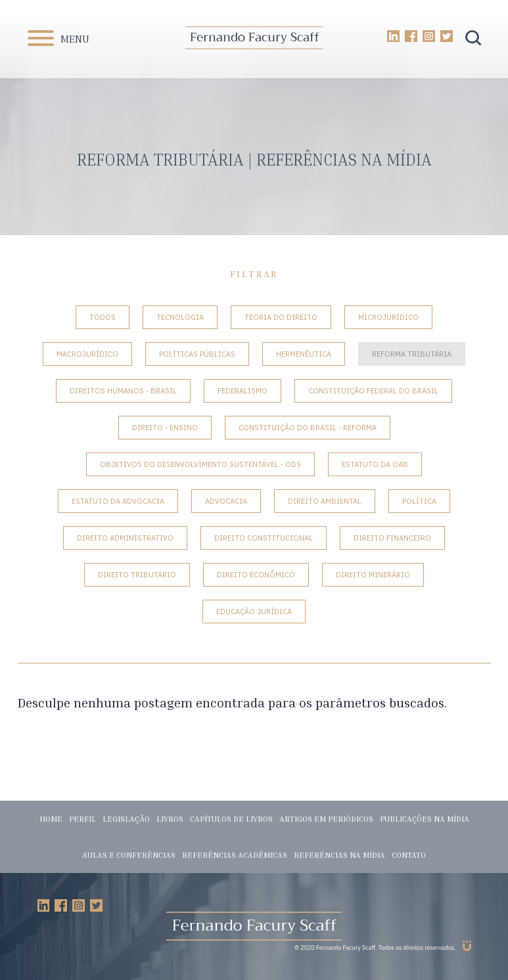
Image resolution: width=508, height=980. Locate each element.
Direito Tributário (137, 575)
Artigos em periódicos (326, 819)
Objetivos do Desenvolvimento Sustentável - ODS (200, 464)
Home (51, 819)
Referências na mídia (339, 855)
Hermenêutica (304, 354)
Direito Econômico (256, 575)
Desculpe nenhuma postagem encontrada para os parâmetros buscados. (232, 702)
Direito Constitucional (264, 538)
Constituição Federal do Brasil (373, 391)
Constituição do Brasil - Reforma (308, 428)
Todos (103, 317)
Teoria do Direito (281, 317)
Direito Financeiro (392, 538)
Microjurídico (388, 317)
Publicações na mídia (425, 819)
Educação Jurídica (254, 612)
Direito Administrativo (125, 538)
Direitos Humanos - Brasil (123, 391)
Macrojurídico (87, 354)
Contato (409, 855)
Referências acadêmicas (235, 855)
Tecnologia (180, 317)
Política (419, 501)
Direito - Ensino (165, 428)
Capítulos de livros (231, 819)
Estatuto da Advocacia (118, 501)
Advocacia (226, 501)
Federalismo (242, 391)
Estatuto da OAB (375, 464)
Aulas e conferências (129, 855)
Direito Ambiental (325, 501)
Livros (170, 819)
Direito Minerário (373, 575)
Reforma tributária (412, 354)
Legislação (126, 819)
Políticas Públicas (197, 354)
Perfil (82, 819)
